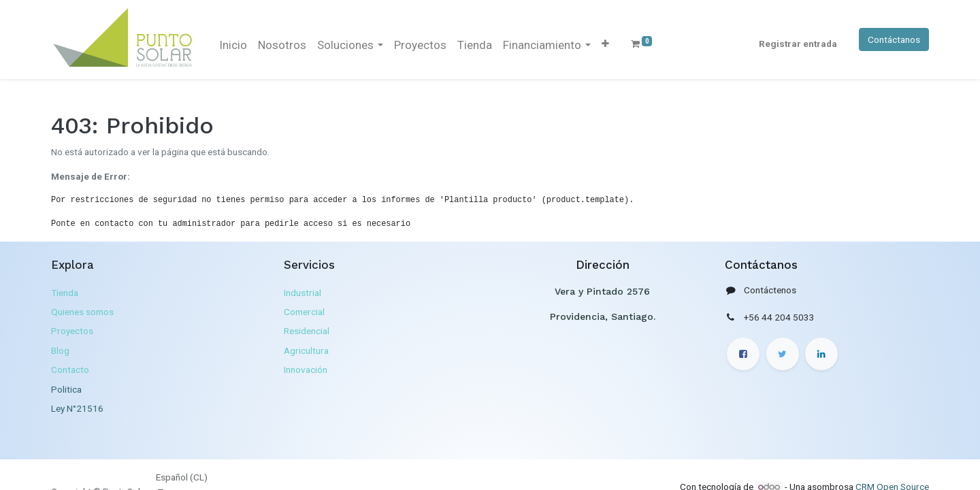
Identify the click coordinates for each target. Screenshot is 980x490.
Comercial (304, 312)
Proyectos (72, 331)
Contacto (70, 370)
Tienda (65, 293)
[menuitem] (233, 46)
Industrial (303, 293)
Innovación (306, 370)
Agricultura (306, 350)
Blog (60, 350)
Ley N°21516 (77, 408)
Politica (66, 389)
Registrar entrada (798, 44)
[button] (605, 44)
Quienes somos (82, 312)
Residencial (307, 331)
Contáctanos (894, 39)
